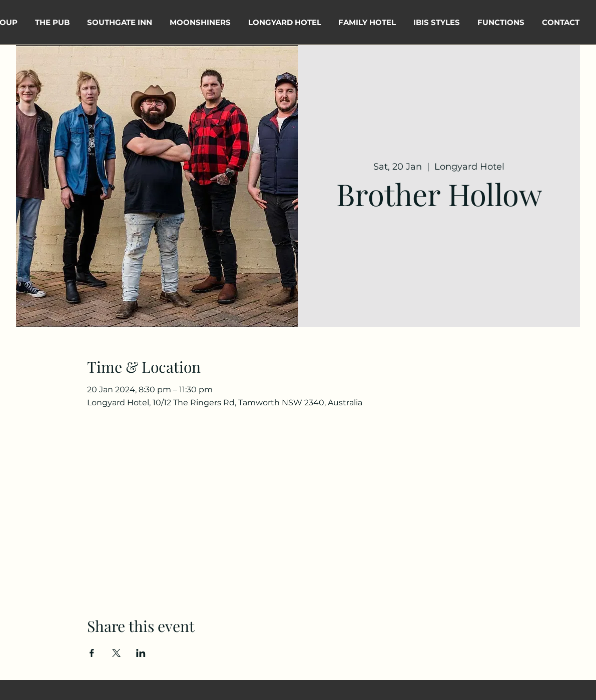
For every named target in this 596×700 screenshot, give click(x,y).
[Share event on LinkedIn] (141, 653)
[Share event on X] (116, 653)
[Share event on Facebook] (92, 653)
